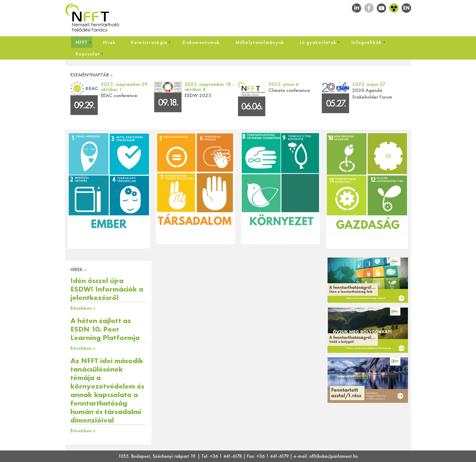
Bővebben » (83, 308)
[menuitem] (82, 42)
